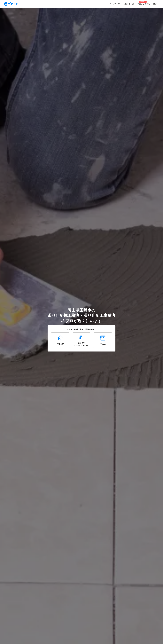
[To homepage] (11, 4)
